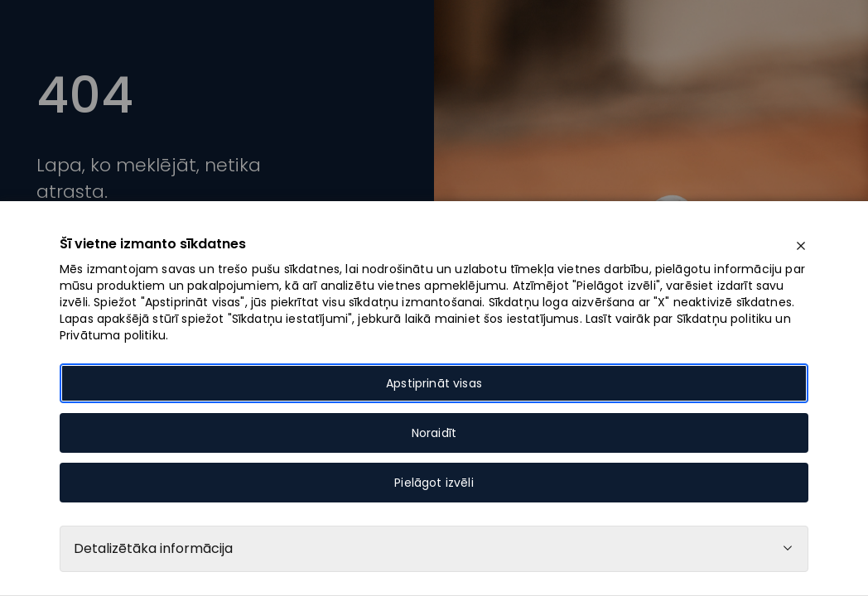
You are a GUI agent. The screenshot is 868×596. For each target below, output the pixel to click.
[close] (801, 246)
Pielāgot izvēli (434, 483)
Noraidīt (434, 433)
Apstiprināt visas (434, 383)
